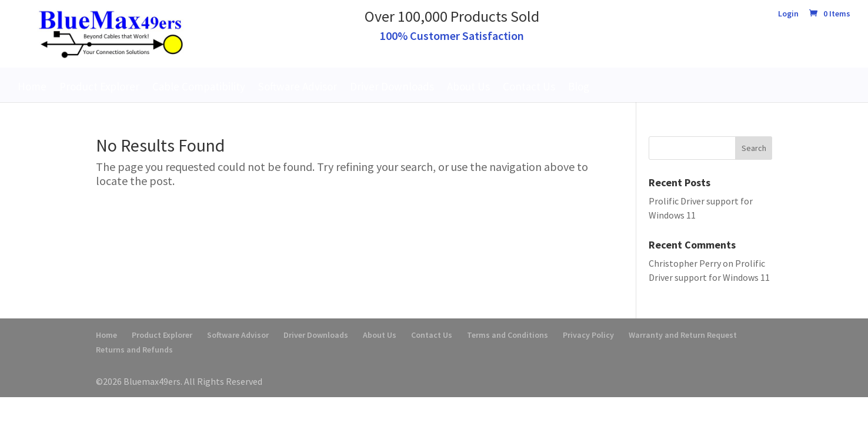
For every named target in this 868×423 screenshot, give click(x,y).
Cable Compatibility (199, 86)
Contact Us (529, 86)
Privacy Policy (588, 335)
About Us (468, 86)
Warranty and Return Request (683, 335)
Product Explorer (99, 86)
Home (32, 86)
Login (788, 14)
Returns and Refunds (134, 350)
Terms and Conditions (508, 335)
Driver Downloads (392, 86)
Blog (579, 86)
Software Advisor (298, 86)
